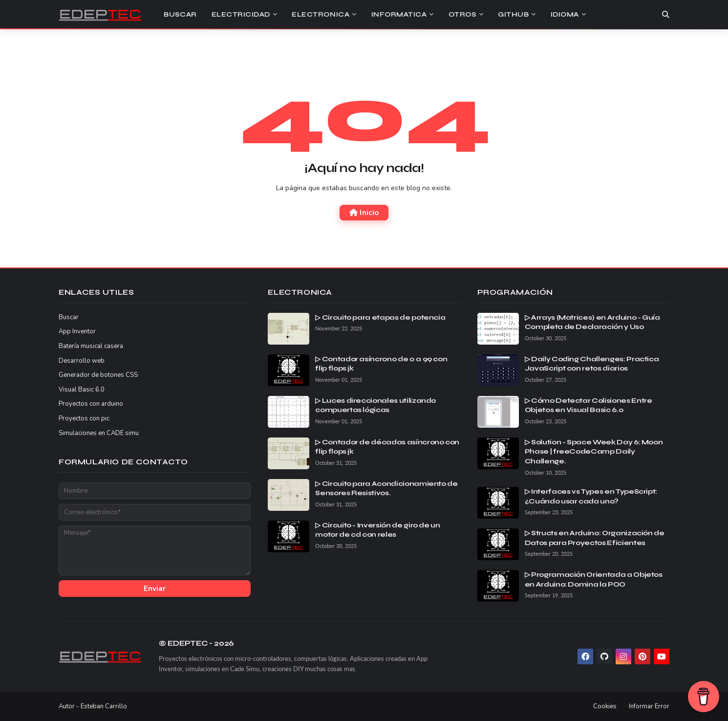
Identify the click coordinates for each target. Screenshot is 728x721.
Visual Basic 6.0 (82, 390)
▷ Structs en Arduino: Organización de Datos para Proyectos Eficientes (595, 538)
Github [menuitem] (513, 15)
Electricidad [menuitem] (241, 15)
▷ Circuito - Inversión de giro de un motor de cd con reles (377, 530)
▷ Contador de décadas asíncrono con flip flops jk (387, 447)
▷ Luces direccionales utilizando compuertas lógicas (375, 405)
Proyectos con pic (84, 418)
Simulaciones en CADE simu (99, 433)
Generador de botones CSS (98, 375)
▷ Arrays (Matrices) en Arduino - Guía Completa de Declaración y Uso (592, 322)
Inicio (364, 213)
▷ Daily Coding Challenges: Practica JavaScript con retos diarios (592, 364)
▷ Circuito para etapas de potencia (380, 317)
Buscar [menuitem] (180, 15)
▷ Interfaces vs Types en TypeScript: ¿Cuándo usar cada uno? (591, 496)
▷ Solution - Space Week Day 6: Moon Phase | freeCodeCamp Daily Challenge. (594, 452)
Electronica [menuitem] (321, 15)
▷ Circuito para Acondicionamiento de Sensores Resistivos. (386, 489)
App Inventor (77, 331)
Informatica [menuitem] (399, 15)
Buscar (69, 317)
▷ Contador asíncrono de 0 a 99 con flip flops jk (381, 364)
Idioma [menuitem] (565, 15)
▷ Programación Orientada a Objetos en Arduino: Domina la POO (594, 579)
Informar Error (649, 706)
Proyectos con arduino (91, 404)
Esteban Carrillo (104, 706)
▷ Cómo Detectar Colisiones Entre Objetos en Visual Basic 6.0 (589, 405)
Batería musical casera (91, 346)
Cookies (605, 706)
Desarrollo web (82, 361)
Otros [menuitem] (462, 15)
